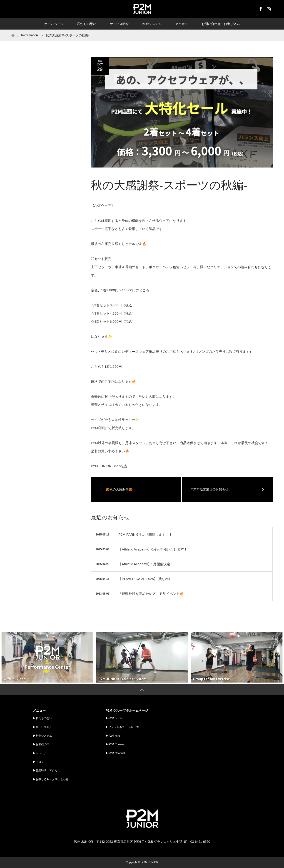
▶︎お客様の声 (41, 744)
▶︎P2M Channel (115, 753)
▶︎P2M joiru (113, 736)
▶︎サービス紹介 (42, 727)
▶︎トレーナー (41, 753)
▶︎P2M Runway (115, 744)
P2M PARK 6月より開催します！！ (145, 534)
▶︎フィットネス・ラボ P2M (122, 727)
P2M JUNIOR (150, 862)
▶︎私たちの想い (42, 718)
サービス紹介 (119, 24)
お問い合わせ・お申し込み (221, 24)
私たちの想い (87, 24)
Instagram (268, 8)
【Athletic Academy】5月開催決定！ (146, 564)
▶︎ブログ (38, 762)
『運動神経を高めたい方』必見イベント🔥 (151, 594)
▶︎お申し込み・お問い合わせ (51, 779)
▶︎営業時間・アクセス (47, 770)
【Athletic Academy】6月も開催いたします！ (153, 549)
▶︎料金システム (42, 736)
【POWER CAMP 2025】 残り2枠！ (146, 579)
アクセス (182, 24)
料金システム (152, 24)
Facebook (260, 8)
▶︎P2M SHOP (114, 718)
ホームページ (54, 24)
